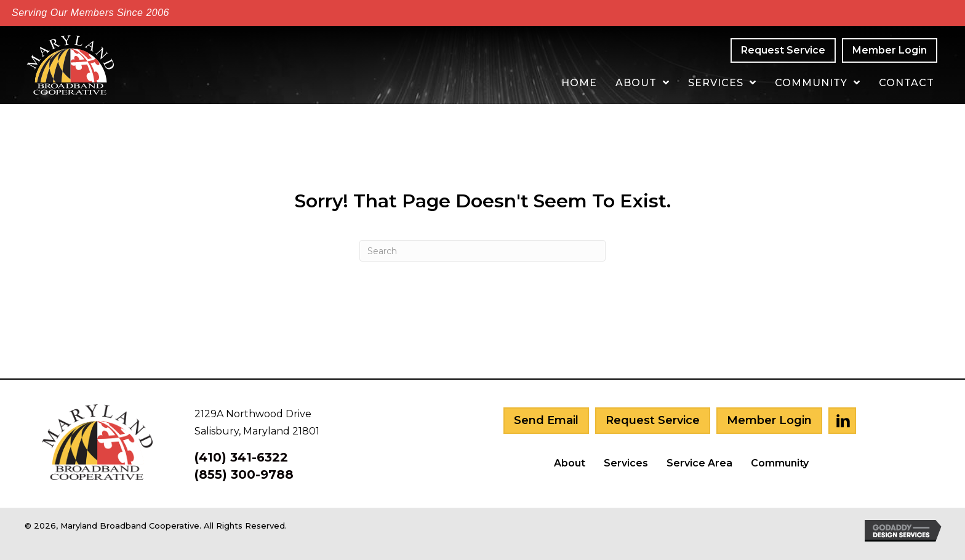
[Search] (482, 251)
